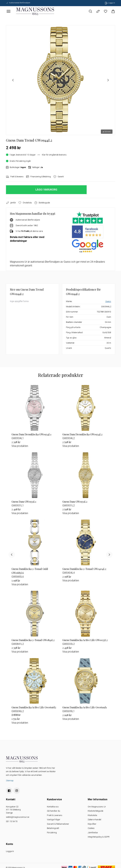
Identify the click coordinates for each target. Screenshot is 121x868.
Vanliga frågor (54, 820)
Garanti (59, 177)
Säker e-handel (94, 820)
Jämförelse (93, 833)
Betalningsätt (53, 828)
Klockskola (92, 815)
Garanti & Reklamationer (58, 824)
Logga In (10, 851)
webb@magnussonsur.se (18, 817)
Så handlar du (53, 811)
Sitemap (10, 781)
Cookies (91, 828)
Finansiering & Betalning (38, 177)
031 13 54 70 (12, 821)
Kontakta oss (53, 807)
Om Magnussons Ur (97, 807)
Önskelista (25, 203)
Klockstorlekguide (95, 811)
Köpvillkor (92, 824)
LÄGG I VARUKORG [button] (46, 190)
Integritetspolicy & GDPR (99, 837)
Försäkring (52, 833)
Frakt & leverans (15, 177)
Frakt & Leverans (55, 815)
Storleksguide (42, 203)
